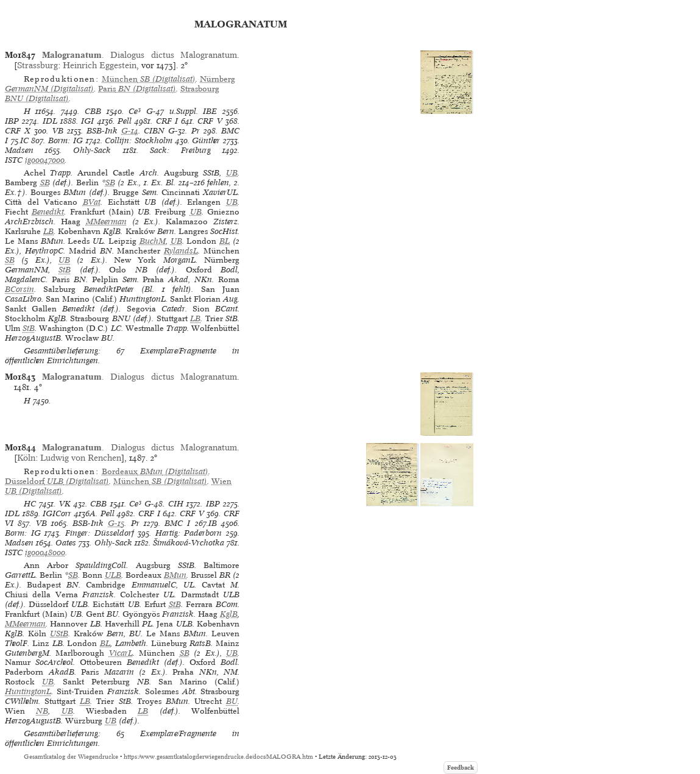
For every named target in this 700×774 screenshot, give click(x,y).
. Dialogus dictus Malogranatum (140, 55)
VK (65, 504)
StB (65, 270)
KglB (229, 614)
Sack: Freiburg (180, 150)
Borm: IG (65, 140)
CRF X (18, 131)
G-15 (116, 523)
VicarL (121, 653)
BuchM (153, 241)
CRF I (167, 121)
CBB (93, 111)
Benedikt (48, 212)
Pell (125, 121)
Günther (206, 140)
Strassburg (37, 65)
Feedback (461, 768)
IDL (50, 121)
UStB (59, 634)
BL (224, 241)
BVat (92, 202)
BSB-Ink (102, 131)
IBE (210, 111)
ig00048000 (45, 552)
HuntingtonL (28, 691)
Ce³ (135, 111)
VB (58, 131)
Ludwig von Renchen (81, 458)
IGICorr (57, 513)
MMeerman (106, 222)
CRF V (210, 121)
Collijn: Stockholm (139, 140)
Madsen (19, 150)
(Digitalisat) (149, 79)
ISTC (14, 160)
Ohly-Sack (92, 150)
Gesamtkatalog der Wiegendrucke (71, 757)
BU (232, 701)
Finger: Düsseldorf (100, 533)
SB (45, 183)
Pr (196, 131)
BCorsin (19, 289)
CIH (176, 504)
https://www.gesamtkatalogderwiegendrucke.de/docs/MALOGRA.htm (218, 757)
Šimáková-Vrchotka (189, 543)
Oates (66, 543)
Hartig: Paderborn (189, 533)
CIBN (154, 131)
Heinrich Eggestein (100, 65)
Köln (26, 458)
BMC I (177, 523)
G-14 (130, 131)
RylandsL (181, 251)
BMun (175, 575)
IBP (12, 121)
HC (30, 504)
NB (42, 711)
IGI (87, 121)
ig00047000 (45, 160)
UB (232, 173)
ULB (113, 575)
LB (48, 231)
